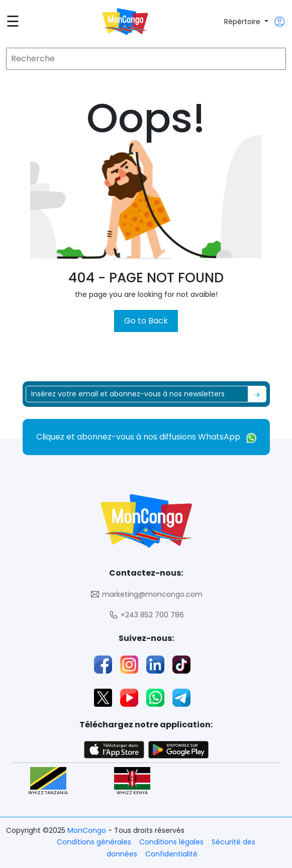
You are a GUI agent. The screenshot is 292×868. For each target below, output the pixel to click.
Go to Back (146, 321)
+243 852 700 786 (146, 615)
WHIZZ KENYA (132, 781)
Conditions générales (94, 842)
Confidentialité (171, 854)
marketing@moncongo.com (146, 594)
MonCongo (88, 830)
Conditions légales (171, 842)
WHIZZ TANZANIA (48, 781)
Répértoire (243, 22)
